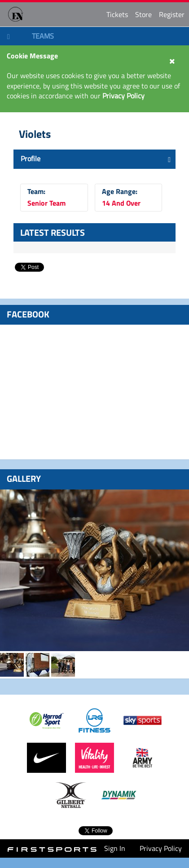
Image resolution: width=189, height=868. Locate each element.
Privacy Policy (161, 848)
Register (172, 14)
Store (143, 14)
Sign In (115, 848)
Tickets (117, 14)
